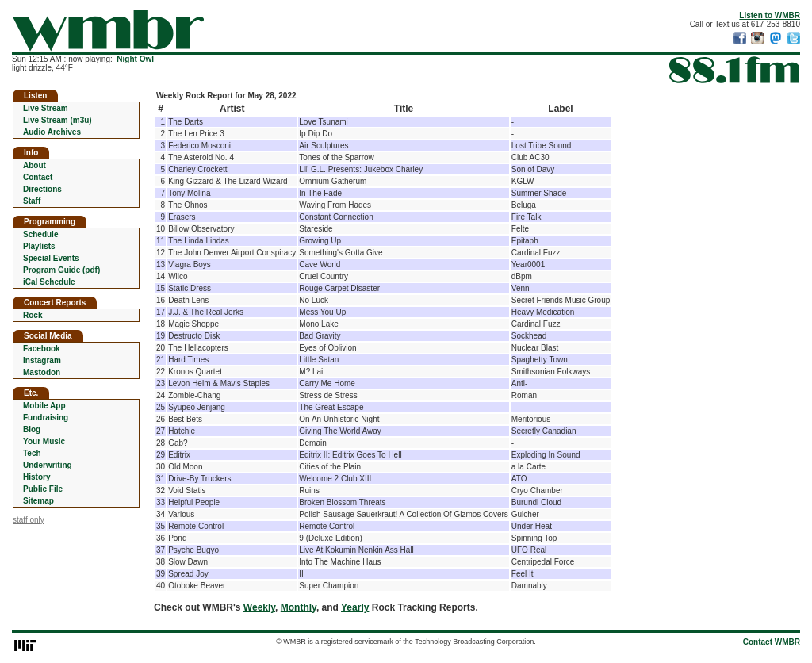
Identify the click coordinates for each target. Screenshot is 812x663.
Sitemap (38, 501)
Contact (38, 177)
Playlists (39, 246)
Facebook (42, 349)
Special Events (51, 258)
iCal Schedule (49, 282)
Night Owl (135, 59)
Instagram (42, 360)
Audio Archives (52, 132)
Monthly (299, 607)
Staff (32, 201)
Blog (32, 429)
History (36, 477)
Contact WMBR (772, 642)
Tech (32, 453)
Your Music (44, 441)
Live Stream (46, 108)
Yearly (355, 607)
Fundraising (46, 418)
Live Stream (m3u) (57, 120)
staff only (29, 520)
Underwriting (48, 465)
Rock (33, 315)
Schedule (40, 234)
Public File (43, 489)
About (34, 165)
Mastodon (42, 372)
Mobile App (44, 406)
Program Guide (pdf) (61, 270)
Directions (42, 189)
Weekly (259, 607)
